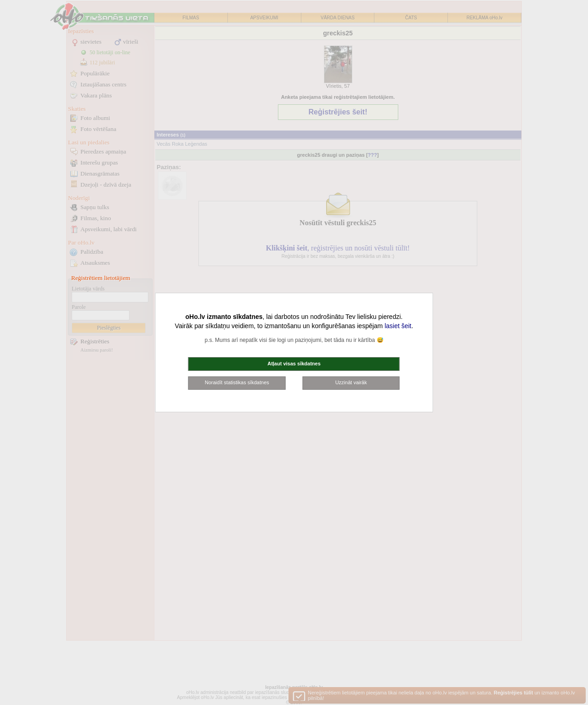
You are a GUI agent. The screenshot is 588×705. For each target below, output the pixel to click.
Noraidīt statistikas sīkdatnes (237, 382)
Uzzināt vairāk (351, 382)
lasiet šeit (398, 326)
